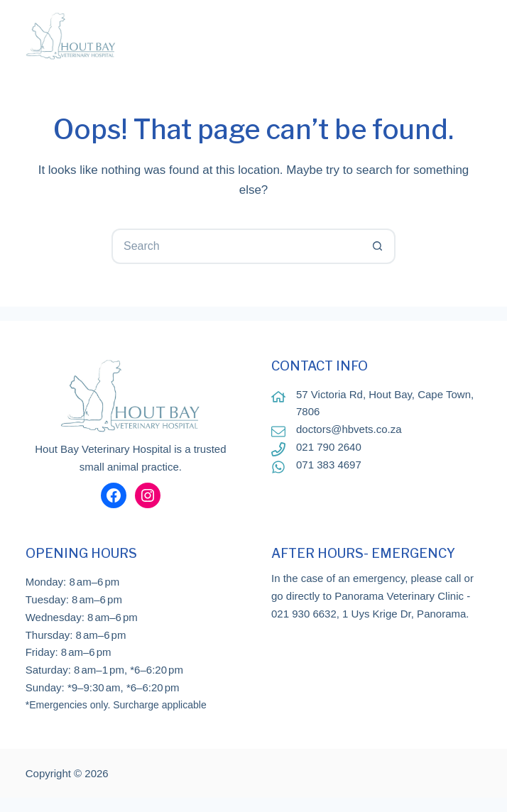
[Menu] (473, 35)
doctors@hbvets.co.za (349, 429)
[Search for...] (236, 246)
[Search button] (378, 246)
